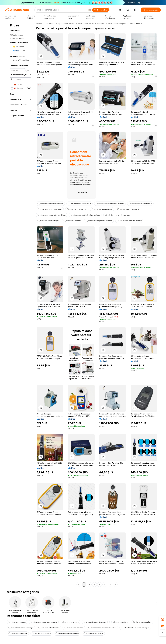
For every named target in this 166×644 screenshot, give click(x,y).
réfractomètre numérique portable (110, 204)
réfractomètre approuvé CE (79, 204)
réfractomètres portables (128, 209)
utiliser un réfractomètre (49, 628)
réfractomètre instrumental (67, 633)
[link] (163, 619)
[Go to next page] (115, 584)
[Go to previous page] (79, 584)
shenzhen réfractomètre (102, 209)
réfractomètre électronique (140, 204)
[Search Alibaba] (61, 10)
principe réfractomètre (93, 633)
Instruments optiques (117, 23)
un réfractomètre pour (74, 628)
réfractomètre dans (72, 221)
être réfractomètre (70, 622)
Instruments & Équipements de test (60, 23)
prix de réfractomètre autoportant (102, 628)
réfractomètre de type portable (50, 204)
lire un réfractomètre (142, 622)
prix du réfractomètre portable (118, 215)
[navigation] (20, 304)
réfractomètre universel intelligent (135, 628)
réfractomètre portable (77, 209)
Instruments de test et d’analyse (91, 23)
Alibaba (39, 23)
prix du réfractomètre (41, 633)
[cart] (128, 10)
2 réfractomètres (121, 622)
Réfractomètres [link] (136, 23)
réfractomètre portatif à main (50, 209)
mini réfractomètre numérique (21, 628)
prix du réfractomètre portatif (129, 221)
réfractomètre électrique (48, 221)
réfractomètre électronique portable (85, 215)
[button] (89, 10)
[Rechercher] (101, 10)
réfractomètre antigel (18, 633)
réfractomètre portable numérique (52, 215)
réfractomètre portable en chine (99, 221)
